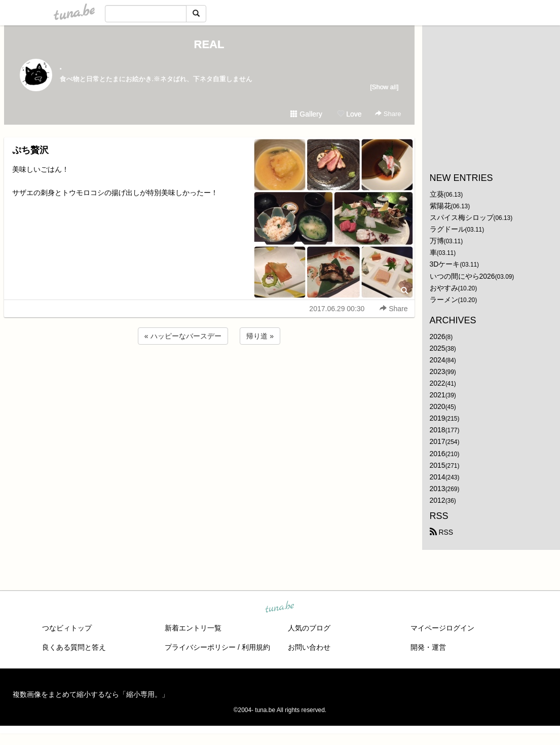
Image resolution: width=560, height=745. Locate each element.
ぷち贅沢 (30, 150)
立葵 (437, 194)
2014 (438, 477)
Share (388, 114)
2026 (438, 337)
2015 (438, 465)
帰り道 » (260, 336)
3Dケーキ (445, 264)
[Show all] (384, 87)
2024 (438, 360)
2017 (438, 441)
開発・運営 (428, 647)
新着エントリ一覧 (193, 628)
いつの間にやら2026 (462, 276)
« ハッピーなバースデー (183, 336)
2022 (438, 383)
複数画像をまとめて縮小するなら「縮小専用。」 (91, 694)
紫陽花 (440, 206)
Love (349, 114)
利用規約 (256, 647)
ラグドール (447, 229)
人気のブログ (309, 628)
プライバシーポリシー (200, 647)
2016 (438, 454)
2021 (438, 395)
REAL (209, 44)
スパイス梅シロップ (462, 217)
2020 (438, 406)
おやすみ (444, 288)
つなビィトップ (67, 628)
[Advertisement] (209, 374)
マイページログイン (442, 628)
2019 (438, 418)
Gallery (306, 114)
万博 (437, 241)
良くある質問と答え (74, 647)
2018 (438, 430)
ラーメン (444, 300)
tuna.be (280, 608)
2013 (438, 489)
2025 (438, 348)
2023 (438, 371)
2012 (438, 500)
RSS (442, 532)
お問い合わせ (309, 647)
